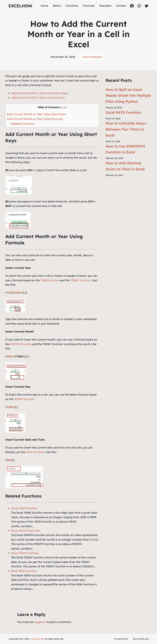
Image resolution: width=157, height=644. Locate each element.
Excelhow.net (38, 639)
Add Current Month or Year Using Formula (38, 98)
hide (63, 107)
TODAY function (80, 280)
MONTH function (21, 344)
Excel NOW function (24, 571)
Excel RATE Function (123, 112)
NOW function (35, 452)
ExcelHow (20, 6)
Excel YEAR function (24, 508)
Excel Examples (92, 57)
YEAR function (50, 280)
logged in (40, 622)
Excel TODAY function (25, 553)
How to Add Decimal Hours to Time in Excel (125, 166)
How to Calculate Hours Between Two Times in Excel (126, 129)
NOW (9, 460)
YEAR (10, 293)
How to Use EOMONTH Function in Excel (125, 149)
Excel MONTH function (25, 531)
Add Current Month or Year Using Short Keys (39, 93)
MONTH (11, 357)
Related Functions (23, 124)
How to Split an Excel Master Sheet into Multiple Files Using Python (128, 96)
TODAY (19, 293)
